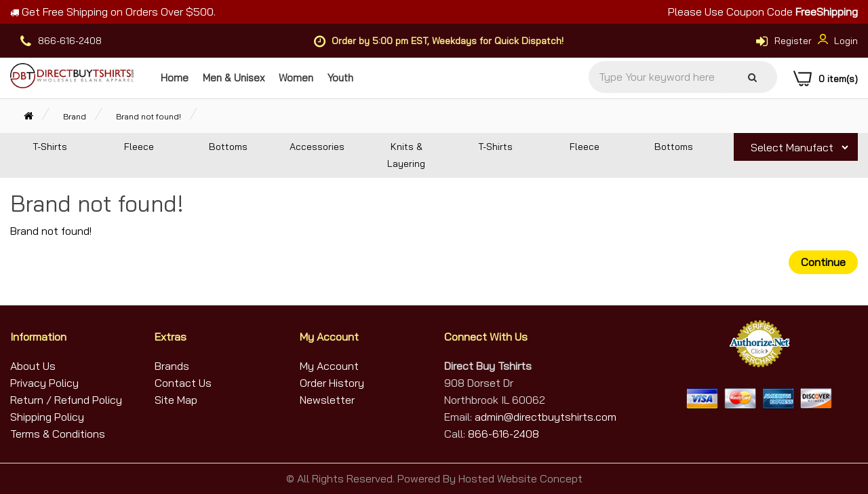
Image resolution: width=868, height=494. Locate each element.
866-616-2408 (70, 41)
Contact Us (183, 383)
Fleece (139, 147)
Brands (172, 366)
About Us (33, 366)
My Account (329, 366)
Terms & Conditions (58, 434)
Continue (823, 262)
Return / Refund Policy (66, 400)
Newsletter (327, 400)
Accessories (317, 147)
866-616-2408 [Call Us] (504, 434)
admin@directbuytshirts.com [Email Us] (544, 417)
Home (175, 78)
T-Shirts (50, 147)
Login (836, 41)
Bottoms (228, 147)
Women (296, 78)
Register (793, 41)
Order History (332, 383)
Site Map (176, 400)
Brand (75, 116)
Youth (340, 78)
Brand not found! (149, 116)
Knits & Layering (406, 155)
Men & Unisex (234, 78)
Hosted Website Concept (520, 478)
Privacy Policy (44, 383)
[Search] (752, 77)
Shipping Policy (47, 417)
